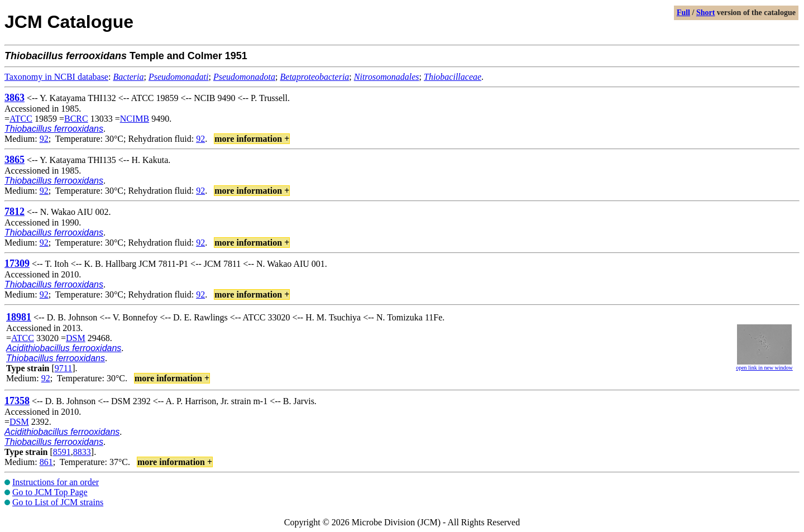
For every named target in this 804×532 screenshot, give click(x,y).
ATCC (21, 119)
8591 (62, 452)
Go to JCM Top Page (50, 492)
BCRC (76, 119)
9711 (63, 368)
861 (46, 462)
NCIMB (135, 119)
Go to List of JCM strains (58, 502)
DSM (76, 338)
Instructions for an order (56, 482)
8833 (82, 452)
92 (44, 139)
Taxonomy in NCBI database (56, 77)
